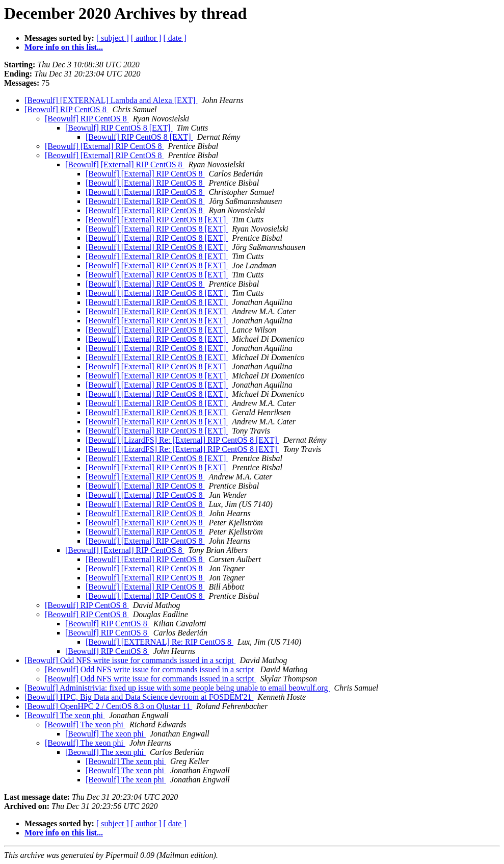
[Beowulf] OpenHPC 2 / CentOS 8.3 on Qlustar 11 (108, 706)
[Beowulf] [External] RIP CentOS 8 (104, 146)
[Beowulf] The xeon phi (65, 715)
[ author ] (146, 38)
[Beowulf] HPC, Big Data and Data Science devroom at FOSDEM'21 (139, 697)
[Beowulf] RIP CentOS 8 (67, 109)
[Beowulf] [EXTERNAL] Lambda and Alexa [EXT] (111, 100)
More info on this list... (64, 47)
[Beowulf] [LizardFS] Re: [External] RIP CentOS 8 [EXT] (182, 440)
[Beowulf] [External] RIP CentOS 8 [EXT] (157, 220)
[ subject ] (113, 38)
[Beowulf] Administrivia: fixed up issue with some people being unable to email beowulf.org (177, 688)
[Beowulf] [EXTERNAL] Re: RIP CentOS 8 (160, 642)
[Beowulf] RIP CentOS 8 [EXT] (119, 128)
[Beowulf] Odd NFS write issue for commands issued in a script (130, 660)
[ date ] (175, 38)
